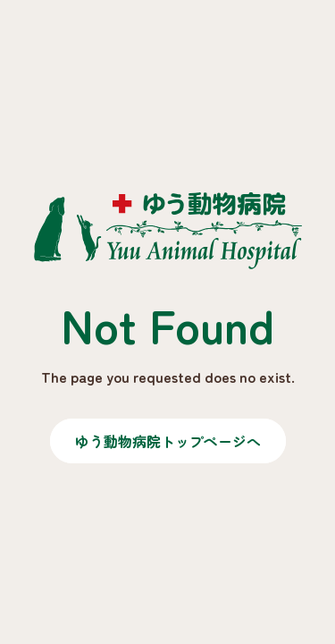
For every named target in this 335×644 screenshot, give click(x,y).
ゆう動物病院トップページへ (168, 441)
